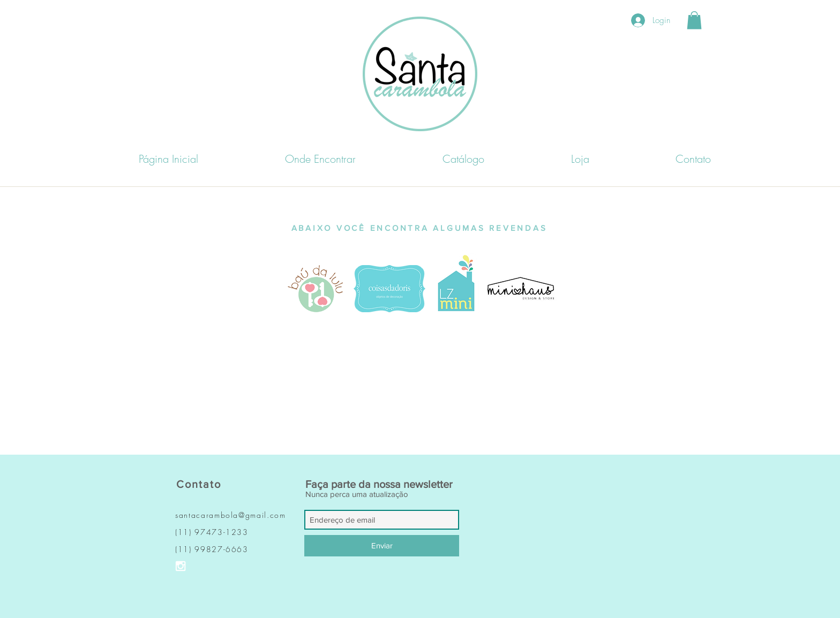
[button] (694, 20)
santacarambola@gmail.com (231, 515)
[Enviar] (382, 546)
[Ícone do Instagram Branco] (181, 566)
